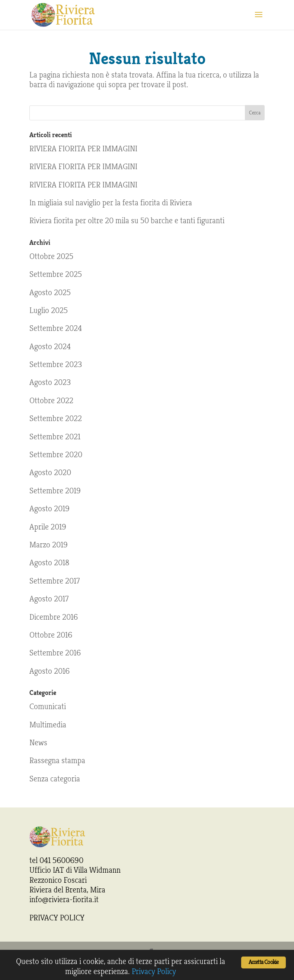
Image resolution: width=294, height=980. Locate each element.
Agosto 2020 (50, 472)
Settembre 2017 (55, 581)
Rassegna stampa (57, 761)
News (38, 743)
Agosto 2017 (49, 599)
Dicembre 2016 (54, 617)
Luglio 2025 (49, 310)
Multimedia (48, 725)
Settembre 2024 (56, 328)
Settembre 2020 (56, 455)
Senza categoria (55, 779)
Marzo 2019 (49, 545)
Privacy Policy (154, 971)
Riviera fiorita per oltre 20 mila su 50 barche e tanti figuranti (127, 221)
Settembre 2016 (55, 653)
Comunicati (48, 706)
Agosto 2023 (50, 382)
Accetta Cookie (264, 962)
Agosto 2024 (50, 347)
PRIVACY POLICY (57, 918)
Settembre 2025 (56, 274)
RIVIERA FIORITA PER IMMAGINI (83, 149)
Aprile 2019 (48, 527)
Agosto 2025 (50, 293)
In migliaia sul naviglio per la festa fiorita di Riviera (111, 203)
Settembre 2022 (56, 418)
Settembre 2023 (56, 364)
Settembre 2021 (55, 437)
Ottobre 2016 (51, 635)
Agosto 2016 (49, 671)
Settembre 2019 (55, 491)
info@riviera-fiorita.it (64, 900)
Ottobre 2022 (51, 401)
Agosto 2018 (49, 563)
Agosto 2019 (49, 509)
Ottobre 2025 (51, 256)
